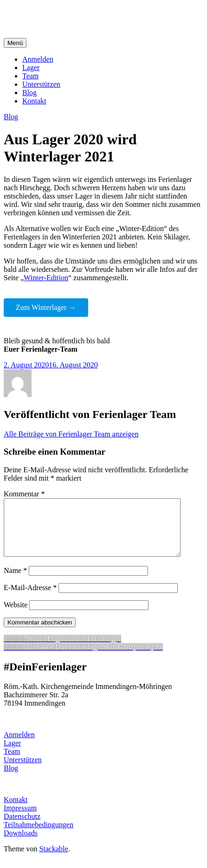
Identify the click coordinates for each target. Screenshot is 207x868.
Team (30, 76)
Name (15, 582)
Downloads (21, 844)
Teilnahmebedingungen (39, 836)
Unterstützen (41, 84)
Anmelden (38, 59)
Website (16, 616)
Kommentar (24, 494)
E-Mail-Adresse (30, 599)
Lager (31, 68)
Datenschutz (22, 827)
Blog (29, 93)
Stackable (53, 860)
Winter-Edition (46, 278)
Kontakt (34, 101)
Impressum (20, 819)
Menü (15, 43)
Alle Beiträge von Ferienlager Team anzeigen (71, 434)
